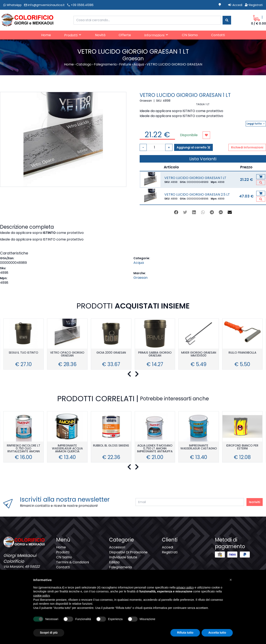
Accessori (117, 547)
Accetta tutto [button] (217, 633)
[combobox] (147, 20)
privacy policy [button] (185, 587)
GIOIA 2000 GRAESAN (111, 353)
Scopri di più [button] (49, 633)
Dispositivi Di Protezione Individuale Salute (128, 555)
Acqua (139, 263)
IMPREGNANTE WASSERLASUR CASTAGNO (199, 447)
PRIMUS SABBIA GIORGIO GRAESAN (155, 354)
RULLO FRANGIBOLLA (242, 353)
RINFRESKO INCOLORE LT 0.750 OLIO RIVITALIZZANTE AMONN (24, 449)
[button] (231, 580)
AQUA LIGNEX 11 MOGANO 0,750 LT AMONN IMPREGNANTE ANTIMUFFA (155, 449)
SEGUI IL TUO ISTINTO (23, 353)
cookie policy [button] (41, 596)
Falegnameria (120, 567)
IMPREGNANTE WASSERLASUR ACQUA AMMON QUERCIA (67, 449)
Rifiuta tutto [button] (185, 633)
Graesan (140, 278)
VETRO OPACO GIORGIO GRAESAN (67, 354)
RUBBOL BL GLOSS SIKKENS (111, 446)
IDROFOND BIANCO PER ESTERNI (242, 447)
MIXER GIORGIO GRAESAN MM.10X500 (199, 354)
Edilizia (114, 562)
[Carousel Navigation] (133, 374)
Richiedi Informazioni (247, 147)
